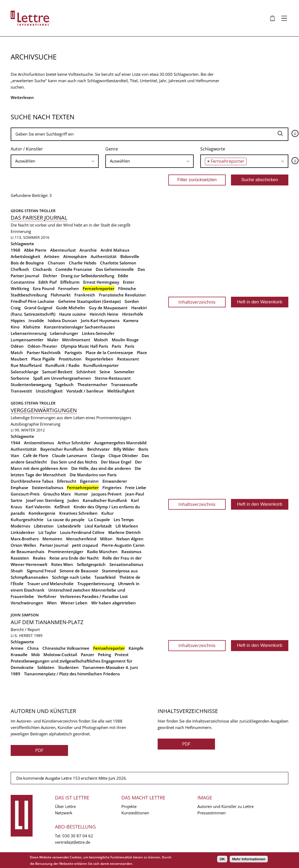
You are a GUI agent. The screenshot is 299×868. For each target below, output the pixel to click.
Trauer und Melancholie (50, 584)
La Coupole (99, 520)
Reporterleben (99, 359)
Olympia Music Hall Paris (84, 346)
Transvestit (21, 391)
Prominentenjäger (66, 552)
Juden (73, 500)
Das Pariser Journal (39, 218)
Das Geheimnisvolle (115, 269)
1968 (15, 250)
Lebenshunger (64, 333)
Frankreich (85, 295)
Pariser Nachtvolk (44, 352)
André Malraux (115, 250)
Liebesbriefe (69, 526)
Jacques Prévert (107, 494)
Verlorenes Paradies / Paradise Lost (94, 596)
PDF (39, 750)
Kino (15, 327)
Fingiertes (112, 487)
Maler (53, 340)
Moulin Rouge (125, 340)
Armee (17, 648)
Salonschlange (25, 372)
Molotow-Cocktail (60, 655)
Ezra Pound (44, 288)
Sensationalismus (126, 564)
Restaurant (128, 359)
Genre (112, 149)
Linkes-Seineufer (98, 333)
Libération (44, 526)
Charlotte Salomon (118, 263)
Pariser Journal (54, 545)
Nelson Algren (130, 539)
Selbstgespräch (91, 564)
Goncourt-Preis (25, 494)
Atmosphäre (75, 256)
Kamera (131, 320)
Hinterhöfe (133, 314)
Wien (52, 603)
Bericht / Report (25, 629)
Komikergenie (42, 513)
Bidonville (130, 256)
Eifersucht (67, 481)
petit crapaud (85, 545)
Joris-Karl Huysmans (100, 320)
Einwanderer (115, 481)
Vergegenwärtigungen (44, 410)
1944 (15, 443)
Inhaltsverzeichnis (197, 302)
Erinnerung (21, 231)
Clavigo (98, 455)
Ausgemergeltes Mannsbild (120, 443)
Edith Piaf (47, 282)
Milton (106, 539)
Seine (105, 372)
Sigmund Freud (41, 571)
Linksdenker (23, 532)
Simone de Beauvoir (79, 571)
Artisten (52, 256)
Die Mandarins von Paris (93, 475)
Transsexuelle (124, 385)
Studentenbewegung (31, 385)
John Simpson (25, 615)
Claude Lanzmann (70, 455)
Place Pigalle (43, 359)
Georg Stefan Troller (33, 211)
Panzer (87, 655)
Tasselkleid (105, 577)
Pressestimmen (212, 813)
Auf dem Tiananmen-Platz (47, 622)
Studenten (68, 667)
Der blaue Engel (116, 462)
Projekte (129, 806)
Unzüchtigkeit (49, 391)
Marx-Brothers (25, 539)
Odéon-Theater (42, 346)
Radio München (102, 552)
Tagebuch (64, 385)
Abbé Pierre (35, 250)
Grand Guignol (38, 308)
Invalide (36, 320)
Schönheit (86, 372)
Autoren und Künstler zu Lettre (226, 806)
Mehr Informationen (249, 859)
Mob (35, 655)
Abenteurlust (63, 250)
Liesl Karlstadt (98, 526)
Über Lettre (65, 806)
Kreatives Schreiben (78, 513)
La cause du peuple (66, 520)
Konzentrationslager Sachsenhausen (80, 327)
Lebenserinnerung (29, 333)
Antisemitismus (39, 443)
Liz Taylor (47, 532)
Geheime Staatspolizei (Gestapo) (89, 301)
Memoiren (52, 539)
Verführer (47, 596)
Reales (39, 558)
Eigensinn (89, 481)
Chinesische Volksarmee (66, 648)
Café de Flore (36, 455)
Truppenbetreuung (96, 584)
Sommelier (124, 372)
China (33, 648)
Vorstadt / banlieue (85, 391)
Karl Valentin (38, 507)
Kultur (107, 513)
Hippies (18, 320)
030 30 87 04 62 (78, 836)
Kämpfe (136, 648)
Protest (122, 655)
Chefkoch (20, 269)
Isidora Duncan (62, 320)
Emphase (19, 487)
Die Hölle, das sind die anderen (101, 468)
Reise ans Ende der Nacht (74, 558)
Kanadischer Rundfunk (105, 500)
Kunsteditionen (135, 813)
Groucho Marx (57, 494)
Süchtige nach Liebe (71, 577)
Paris (116, 346)
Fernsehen (69, 288)
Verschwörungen (27, 603)
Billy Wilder (124, 449)
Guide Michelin (71, 308)
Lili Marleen (127, 526)
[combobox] (55, 161)
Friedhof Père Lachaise (33, 301)
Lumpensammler (27, 340)
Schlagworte (213, 149)
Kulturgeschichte (27, 520)
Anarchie (88, 250)
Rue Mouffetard (26, 365)
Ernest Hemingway (101, 282)
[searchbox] (55, 161)
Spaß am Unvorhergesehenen (62, 378)
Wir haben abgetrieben (113, 603)
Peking (104, 655)
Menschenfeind (81, 539)
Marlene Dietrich (125, 532)
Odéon (17, 346)
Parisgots (73, 352)
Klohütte (32, 327)
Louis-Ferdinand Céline (82, 532)
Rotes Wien (62, 564)
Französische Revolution (122, 295)
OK (222, 859)
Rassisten (20, 558)
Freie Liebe (136, 487)
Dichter (50, 276)
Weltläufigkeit (121, 391)
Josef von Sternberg (45, 500)
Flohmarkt (61, 295)
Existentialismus (48, 487)
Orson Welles (23, 545)
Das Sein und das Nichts (74, 462)
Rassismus (131, 552)
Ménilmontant (76, 340)
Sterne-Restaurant (113, 378)
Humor (81, 494)
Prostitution (70, 359)
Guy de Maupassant (108, 308)
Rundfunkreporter (101, 365)
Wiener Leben (74, 603)
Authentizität (104, 256)
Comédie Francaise (74, 269)
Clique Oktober (123, 455)
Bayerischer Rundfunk (62, 449)
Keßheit (62, 507)
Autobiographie (25, 424)
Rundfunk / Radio (62, 365)
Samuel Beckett (57, 372)
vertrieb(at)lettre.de (73, 842)
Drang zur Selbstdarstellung (87, 276)
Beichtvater (98, 449)
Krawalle (19, 655)
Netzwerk (64, 813)
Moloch (101, 340)
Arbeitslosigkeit (25, 256)
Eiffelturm (70, 282)
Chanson (56, 263)
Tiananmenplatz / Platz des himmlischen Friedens (72, 674)
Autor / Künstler (27, 149)
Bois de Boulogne (27, 263)
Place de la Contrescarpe (109, 352)
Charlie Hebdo (83, 263)
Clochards (42, 269)
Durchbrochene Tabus (32, 481)
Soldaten (46, 667)
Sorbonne (20, 378)
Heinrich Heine (104, 314)
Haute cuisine (73, 314)
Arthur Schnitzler (74, 443)
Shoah (17, 571)
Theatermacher (92, 385)
